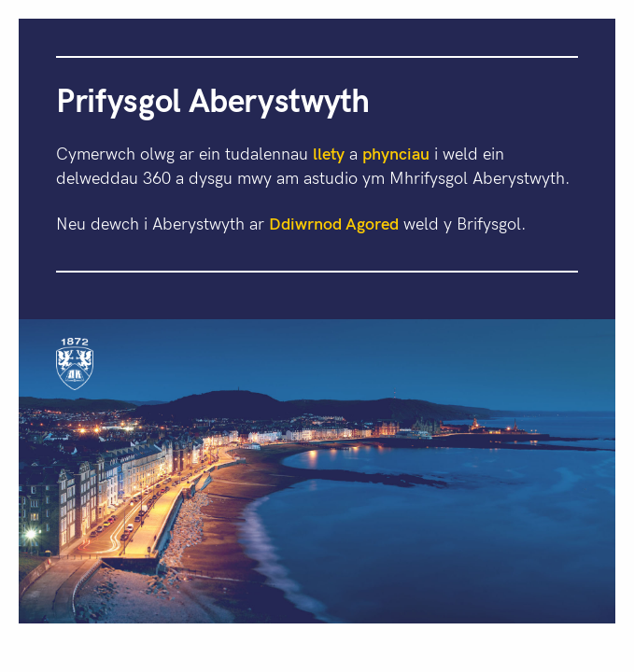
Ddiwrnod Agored (334, 223)
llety (329, 153)
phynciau (396, 153)
